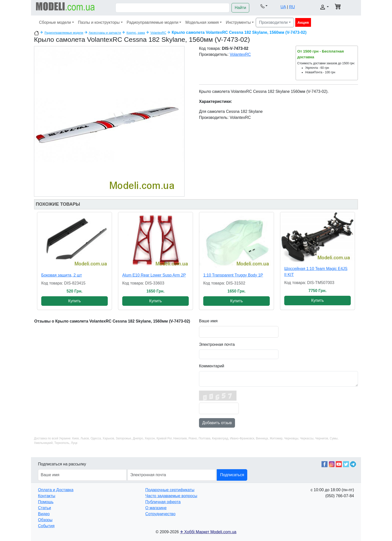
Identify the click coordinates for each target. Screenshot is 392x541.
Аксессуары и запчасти (105, 33)
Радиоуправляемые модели (153, 22)
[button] (264, 6)
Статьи (44, 508)
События (46, 526)
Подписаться (232, 475)
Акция (303, 22)
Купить (75, 301)
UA (283, 7)
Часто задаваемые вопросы (171, 496)
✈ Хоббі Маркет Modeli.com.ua (208, 532)
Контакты (47, 496)
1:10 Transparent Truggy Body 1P (233, 275)
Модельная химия (202, 22)
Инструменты (238, 22)
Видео (44, 514)
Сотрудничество (160, 514)
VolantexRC (158, 33)
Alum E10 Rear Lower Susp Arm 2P (154, 275)
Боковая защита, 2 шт (62, 275)
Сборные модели (55, 22)
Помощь (46, 502)
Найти (240, 8)
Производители (273, 22)
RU (292, 7)
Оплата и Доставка (56, 490)
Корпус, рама (136, 33)
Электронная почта (217, 344)
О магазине (156, 508)
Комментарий (212, 366)
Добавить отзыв (217, 423)
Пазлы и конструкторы (99, 22)
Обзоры (45, 520)
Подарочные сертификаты (170, 490)
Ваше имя (208, 321)
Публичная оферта (163, 502)
